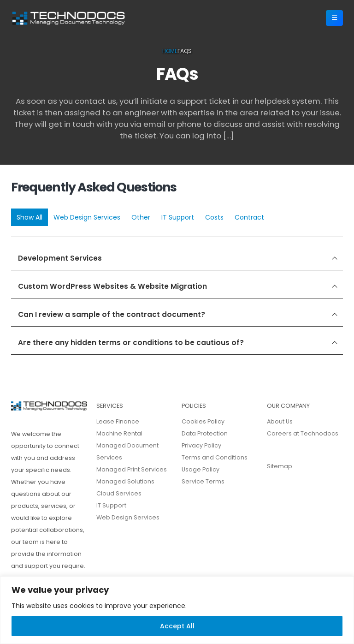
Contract (249, 217)
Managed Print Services (132, 469)
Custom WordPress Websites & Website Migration (112, 286)
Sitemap (280, 466)
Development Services (60, 258)
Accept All (177, 626)
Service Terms (203, 481)
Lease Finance (118, 421)
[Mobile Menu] (334, 18)
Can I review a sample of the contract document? (112, 314)
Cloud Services (119, 493)
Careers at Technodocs (303, 433)
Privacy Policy (201, 445)
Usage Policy (201, 469)
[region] (177, 610)
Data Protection (205, 433)
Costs (214, 217)
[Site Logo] (69, 18)
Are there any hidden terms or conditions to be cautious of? (131, 343)
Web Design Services (87, 217)
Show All (29, 217)
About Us (280, 421)
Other (141, 217)
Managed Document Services (127, 451)
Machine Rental (119, 433)
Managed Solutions (125, 481)
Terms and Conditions (215, 457)
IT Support (178, 217)
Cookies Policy (203, 421)
